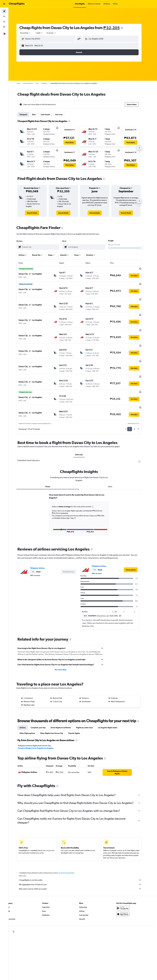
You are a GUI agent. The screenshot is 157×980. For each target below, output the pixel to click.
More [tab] (114, 465)
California (48, 83)
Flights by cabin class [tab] (88, 706)
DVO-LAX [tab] (83, 433)
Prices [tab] (52, 465)
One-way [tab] (63, 114)
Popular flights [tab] (78, 712)
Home (22, 83)
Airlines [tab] (26, 706)
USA (41, 83)
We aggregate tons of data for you (84, 863)
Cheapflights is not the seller (84, 859)
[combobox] (29, 33)
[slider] (146, 248)
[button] (4, 4)
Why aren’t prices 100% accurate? (84, 867)
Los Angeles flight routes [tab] (111, 706)
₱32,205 (115, 28)
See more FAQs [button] (64, 648)
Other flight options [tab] (31, 712)
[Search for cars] (4, 22)
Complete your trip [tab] (42, 706)
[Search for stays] (4, 16)
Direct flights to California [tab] (65, 706)
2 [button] (138, 408)
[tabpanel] (83, 496)
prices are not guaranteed (70, 852)
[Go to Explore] (4, 27)
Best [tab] (38, 114)
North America (32, 83)
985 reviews (39, 554)
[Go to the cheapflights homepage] (18, 4)
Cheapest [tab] (27, 114)
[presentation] (125, 28)
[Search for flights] (4, 11)
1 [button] (133, 408)
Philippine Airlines (41, 547)
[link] (36, 213)
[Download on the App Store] (127, 893)
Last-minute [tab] (49, 114)
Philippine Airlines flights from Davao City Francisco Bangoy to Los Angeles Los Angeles (39, 725)
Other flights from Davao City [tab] (55, 712)
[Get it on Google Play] (127, 887)
